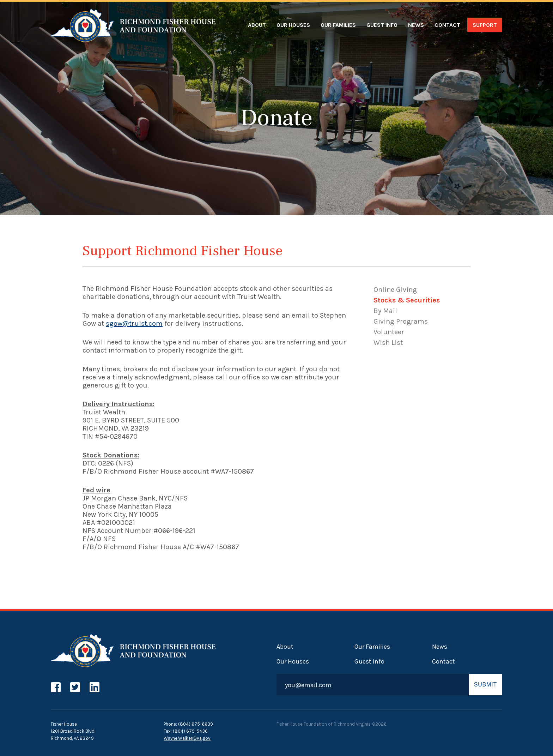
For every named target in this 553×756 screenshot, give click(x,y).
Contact (447, 25)
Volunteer (389, 332)
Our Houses (293, 25)
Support (485, 25)
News (416, 25)
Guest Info (382, 25)
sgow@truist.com (134, 323)
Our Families (338, 25)
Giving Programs (401, 321)
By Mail (385, 311)
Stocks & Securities (407, 300)
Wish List (388, 343)
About (257, 25)
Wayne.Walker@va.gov (187, 738)
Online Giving (395, 290)
